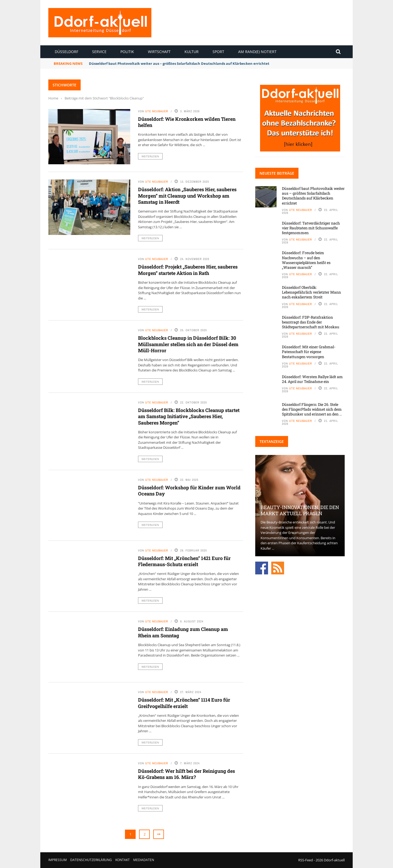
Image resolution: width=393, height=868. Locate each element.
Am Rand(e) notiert (257, 52)
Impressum (58, 860)
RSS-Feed (306, 860)
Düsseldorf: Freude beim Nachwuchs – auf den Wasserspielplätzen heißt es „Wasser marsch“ (306, 260)
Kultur (192, 52)
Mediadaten (144, 860)
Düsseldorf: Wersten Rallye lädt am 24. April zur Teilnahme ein (312, 379)
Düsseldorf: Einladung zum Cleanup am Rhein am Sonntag (183, 632)
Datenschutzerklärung (91, 860)
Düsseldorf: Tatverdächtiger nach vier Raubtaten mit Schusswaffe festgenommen (311, 228)
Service (99, 52)
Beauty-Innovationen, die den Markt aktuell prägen (300, 510)
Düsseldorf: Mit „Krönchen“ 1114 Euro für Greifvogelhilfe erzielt (184, 703)
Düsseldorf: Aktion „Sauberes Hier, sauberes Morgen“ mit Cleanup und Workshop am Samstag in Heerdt (187, 196)
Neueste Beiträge (277, 173)
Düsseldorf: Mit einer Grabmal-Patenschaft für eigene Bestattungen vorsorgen (309, 352)
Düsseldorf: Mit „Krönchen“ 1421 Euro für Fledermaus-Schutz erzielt (184, 561)
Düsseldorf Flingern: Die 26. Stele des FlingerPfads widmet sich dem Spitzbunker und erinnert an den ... (312, 409)
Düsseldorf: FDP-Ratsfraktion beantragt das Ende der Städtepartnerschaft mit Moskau (311, 322)
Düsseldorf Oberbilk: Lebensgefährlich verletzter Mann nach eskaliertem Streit (311, 292)
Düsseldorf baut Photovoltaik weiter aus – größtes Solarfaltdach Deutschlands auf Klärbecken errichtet (179, 63)
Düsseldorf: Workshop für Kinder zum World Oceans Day (189, 491)
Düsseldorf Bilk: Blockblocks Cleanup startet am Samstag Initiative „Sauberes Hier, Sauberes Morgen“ (189, 416)
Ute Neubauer (157, 111)
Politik (127, 52)
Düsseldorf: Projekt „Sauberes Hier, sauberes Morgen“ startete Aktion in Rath (188, 270)
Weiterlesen (150, 156)
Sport (218, 52)
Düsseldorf (66, 52)
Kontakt (123, 860)
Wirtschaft (159, 52)
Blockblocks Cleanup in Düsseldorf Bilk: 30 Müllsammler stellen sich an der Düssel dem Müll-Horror (188, 344)
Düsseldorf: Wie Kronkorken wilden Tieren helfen (187, 122)
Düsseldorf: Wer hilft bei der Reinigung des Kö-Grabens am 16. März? (186, 774)
